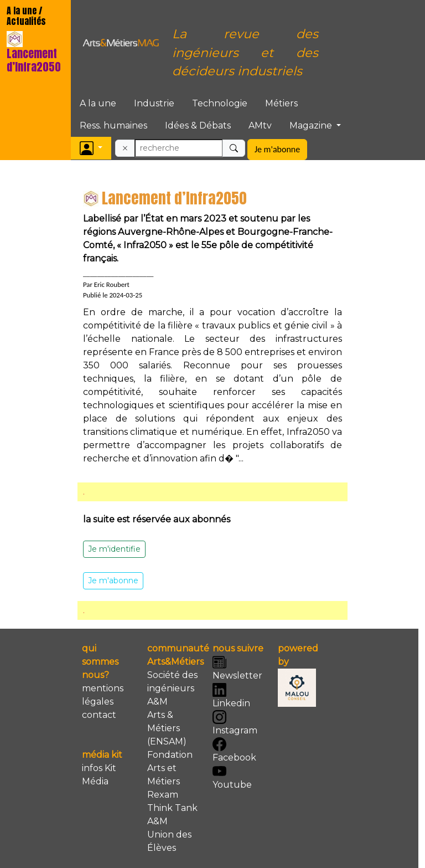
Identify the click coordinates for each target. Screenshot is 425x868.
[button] (91, 148)
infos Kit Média (99, 775)
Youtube (232, 777)
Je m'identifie (114, 549)
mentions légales (103, 695)
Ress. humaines (113, 125)
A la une (98, 103)
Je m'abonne (277, 149)
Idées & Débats (198, 125)
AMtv (260, 125)
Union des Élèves (169, 841)
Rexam (163, 795)
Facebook (234, 750)
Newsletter (237, 668)
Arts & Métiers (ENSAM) (167, 728)
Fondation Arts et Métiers (170, 768)
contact (99, 715)
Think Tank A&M (172, 815)
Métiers (281, 103)
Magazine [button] (312, 125)
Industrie (154, 103)
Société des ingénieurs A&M (172, 688)
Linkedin (231, 696)
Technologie (220, 103)
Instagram (235, 723)
